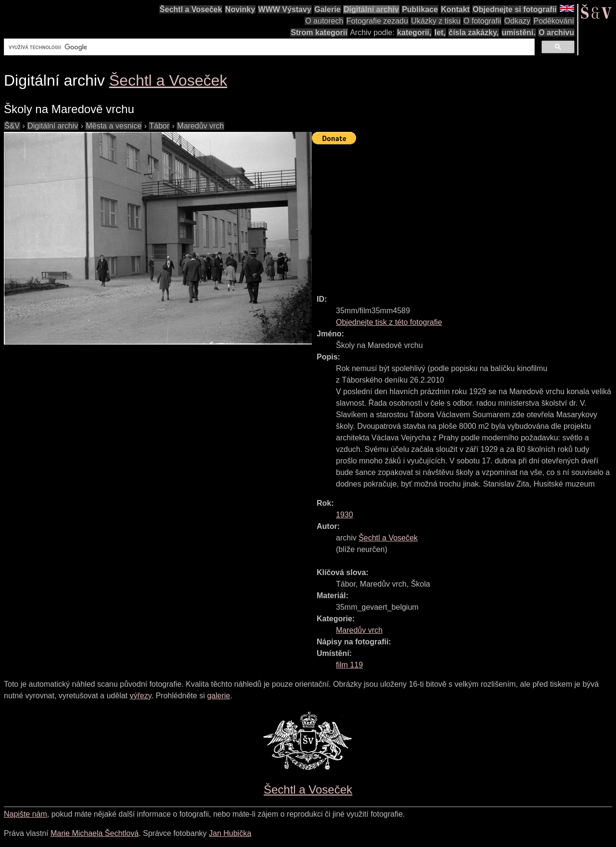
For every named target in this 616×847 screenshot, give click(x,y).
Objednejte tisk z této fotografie (389, 322)
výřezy (140, 696)
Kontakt (455, 9)
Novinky (240, 9)
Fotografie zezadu (377, 21)
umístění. (519, 32)
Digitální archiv (371, 9)
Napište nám (26, 814)
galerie (218, 696)
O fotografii (482, 21)
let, (440, 32)
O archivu (556, 32)
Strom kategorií (319, 32)
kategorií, (414, 32)
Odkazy (517, 21)
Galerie (327, 9)
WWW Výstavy (285, 9)
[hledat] (268, 47)
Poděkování (554, 21)
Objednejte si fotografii (514, 9)
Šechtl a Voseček (191, 9)
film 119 (349, 665)
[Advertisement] (464, 215)
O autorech (324, 21)
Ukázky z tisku (436, 21)
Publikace (420, 9)
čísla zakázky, (474, 32)
